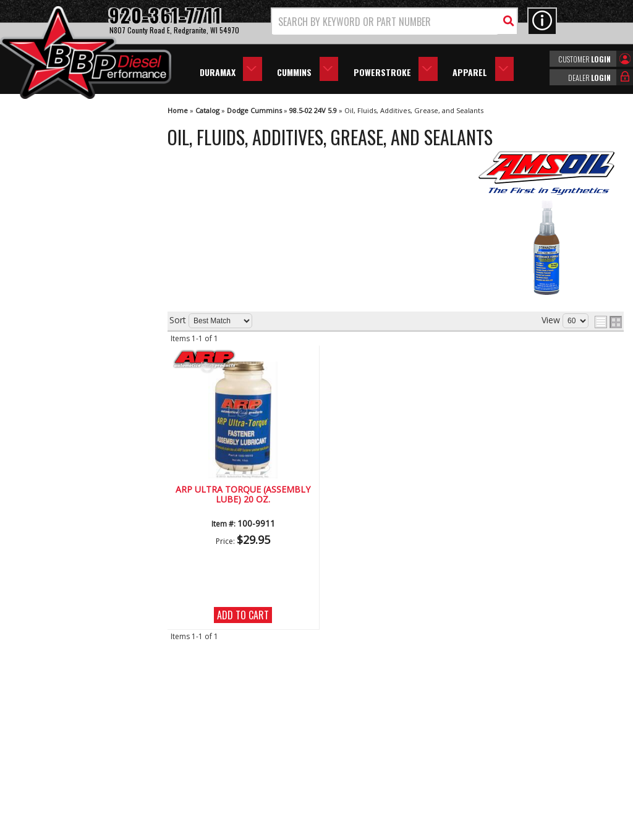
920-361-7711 (62, 508)
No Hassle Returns (71, 415)
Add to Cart (243, 615)
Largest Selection (69, 379)
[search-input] (385, 22)
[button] (394, 21)
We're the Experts (69, 344)
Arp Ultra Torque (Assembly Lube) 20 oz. (243, 495)
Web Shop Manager (427, 829)
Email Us (51, 483)
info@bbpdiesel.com (363, 759)
